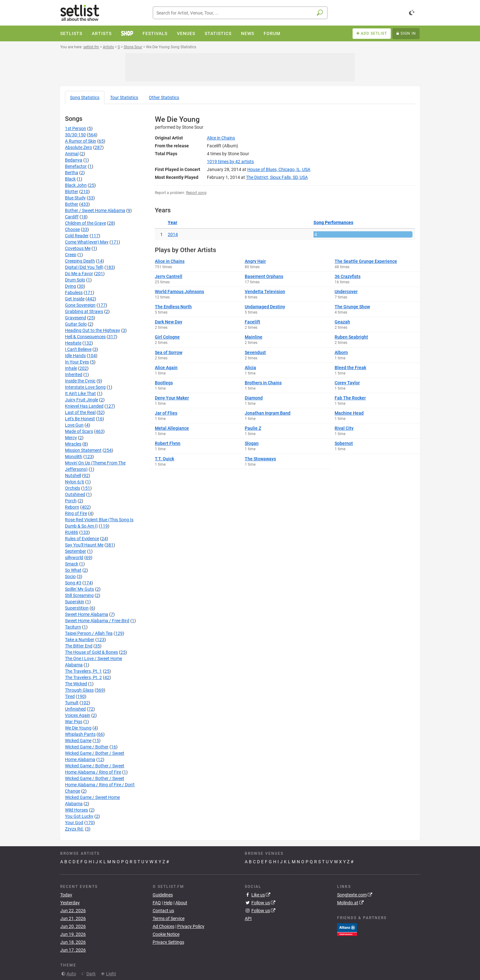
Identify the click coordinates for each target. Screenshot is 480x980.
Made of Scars (79, 431)
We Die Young (78, 728)
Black (70, 179)
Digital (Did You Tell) (84, 267)
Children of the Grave (85, 223)
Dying (70, 286)
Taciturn (73, 627)
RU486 (72, 532)
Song (85, 97)
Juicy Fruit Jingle (82, 400)
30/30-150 (75, 135)
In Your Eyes (77, 362)
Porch (71, 501)
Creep (71, 255)
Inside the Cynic (80, 381)
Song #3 (73, 583)
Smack (72, 564)
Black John (76, 185)
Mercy (71, 438)
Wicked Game (78, 741)
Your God (74, 823)
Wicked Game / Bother (87, 747)
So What (73, 570)
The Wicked (76, 684)
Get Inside (75, 299)
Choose (72, 229)
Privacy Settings (168, 942)
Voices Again (78, 715)
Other (164, 97)
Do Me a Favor (79, 274)
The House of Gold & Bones (91, 652)
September (76, 551)
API (248, 918)
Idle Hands (75, 356)
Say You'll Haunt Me (84, 545)
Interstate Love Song (85, 387)
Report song (196, 193)
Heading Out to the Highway (93, 330)
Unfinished (75, 709)
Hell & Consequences (85, 337)
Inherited (74, 375)
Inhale (71, 368)
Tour (124, 97)
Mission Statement (83, 450)
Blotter (72, 192)
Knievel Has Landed (84, 406)
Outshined (75, 494)
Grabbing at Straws (84, 311)
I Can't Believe (78, 349)
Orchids (73, 488)
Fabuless (74, 292)
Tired (70, 696)
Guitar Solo (76, 324)
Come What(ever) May (87, 242)
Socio (70, 576)
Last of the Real (80, 412)
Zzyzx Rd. (74, 829)
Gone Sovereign (80, 305)
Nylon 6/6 (75, 482)
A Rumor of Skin (81, 141)
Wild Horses (76, 810)
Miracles (73, 444)
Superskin (75, 602)
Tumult (72, 703)
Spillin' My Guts (79, 589)
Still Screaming (79, 595)
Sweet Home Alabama (87, 614)
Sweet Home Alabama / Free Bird (97, 621)
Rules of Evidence (82, 539)
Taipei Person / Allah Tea (89, 633)
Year (173, 222)
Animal (72, 154)
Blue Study (75, 198)
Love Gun (74, 425)
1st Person (76, 128)
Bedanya (74, 160)
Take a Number (80, 640)
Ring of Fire (76, 513)
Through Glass (79, 690)
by (230, 162)
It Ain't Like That (80, 393)
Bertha (72, 173)
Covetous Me (78, 248)
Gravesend (76, 318)
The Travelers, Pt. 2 (83, 677)
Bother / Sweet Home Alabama (95, 210)
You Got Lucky (79, 816)
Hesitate (73, 343)
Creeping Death (80, 261)
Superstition (77, 608)
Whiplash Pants (80, 734)
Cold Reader (77, 236)
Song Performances (333, 222)
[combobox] (240, 13)
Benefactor (76, 166)
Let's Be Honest (80, 419)
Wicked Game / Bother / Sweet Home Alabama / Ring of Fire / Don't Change (100, 785)
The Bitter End (79, 646)
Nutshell (73, 475)
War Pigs (74, 722)
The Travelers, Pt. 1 (83, 671)
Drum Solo (75, 280)
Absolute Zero (79, 147)
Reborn (72, 507)
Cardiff (72, 217)
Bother (72, 204)
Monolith (74, 457)
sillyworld (74, 558)
